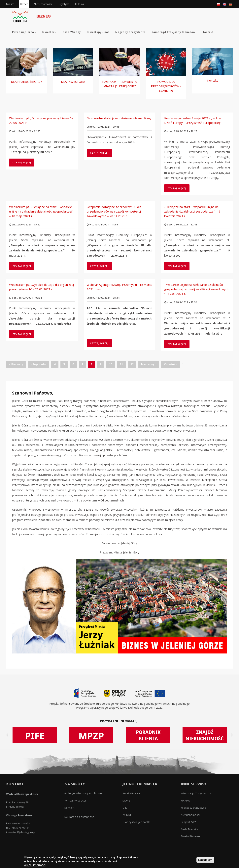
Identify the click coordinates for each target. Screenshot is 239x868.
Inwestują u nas (98, 32)
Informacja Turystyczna (196, 793)
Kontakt (208, 32)
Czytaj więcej (23, 162)
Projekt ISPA (189, 822)
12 (133, 364)
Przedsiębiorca (24, 32)
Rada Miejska (189, 829)
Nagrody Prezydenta (130, 32)
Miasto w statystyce (194, 808)
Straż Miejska (131, 793)
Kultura (80, 4)
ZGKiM (127, 815)
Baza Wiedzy (72, 32)
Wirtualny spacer (75, 801)
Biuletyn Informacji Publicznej (84, 793)
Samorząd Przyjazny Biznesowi (174, 32)
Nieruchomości (43, 4)
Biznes (24, 4)
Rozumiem (205, 860)
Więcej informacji (35, 865)
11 (123, 364)
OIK (125, 808)
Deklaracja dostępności (80, 817)
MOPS (126, 801)
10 (112, 364)
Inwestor (49, 32)
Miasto (10, 4)
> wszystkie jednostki (137, 822)
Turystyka (63, 4)
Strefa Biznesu (190, 836)
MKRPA (185, 801)
